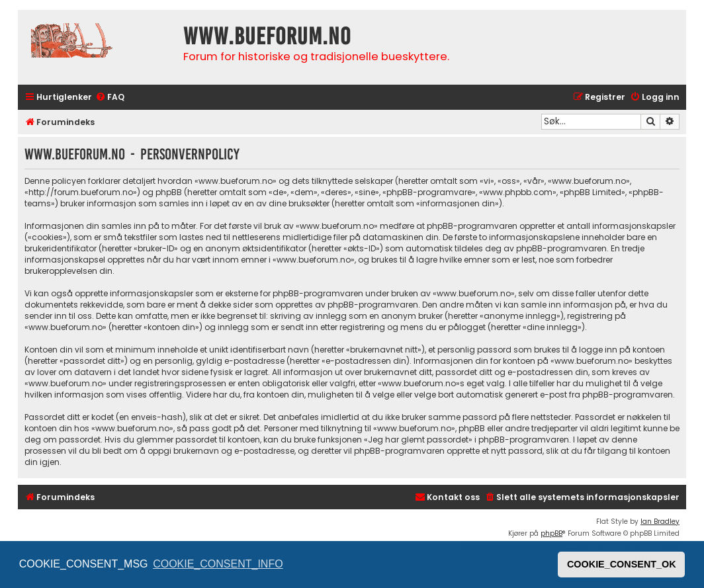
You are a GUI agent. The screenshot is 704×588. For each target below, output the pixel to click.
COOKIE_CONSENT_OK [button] (622, 564)
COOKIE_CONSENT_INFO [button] (218, 564)
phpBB (551, 533)
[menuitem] (110, 98)
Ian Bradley (660, 522)
